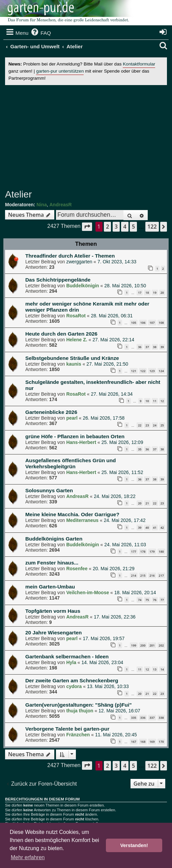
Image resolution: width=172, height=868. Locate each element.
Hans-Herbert (81, 442)
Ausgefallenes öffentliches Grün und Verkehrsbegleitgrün (71, 463)
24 (155, 425)
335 (134, 718)
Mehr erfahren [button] (28, 857)
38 (155, 347)
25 (162, 425)
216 (152, 575)
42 (162, 528)
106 (143, 323)
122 (143, 371)
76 (155, 600)
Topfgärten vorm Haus (53, 611)
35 (140, 449)
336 (143, 718)
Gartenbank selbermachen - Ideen (67, 656)
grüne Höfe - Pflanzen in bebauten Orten (75, 436)
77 (162, 600)
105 (134, 323)
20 (162, 293)
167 (134, 742)
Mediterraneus (82, 520)
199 (134, 645)
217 (161, 575)
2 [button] (107, 227)
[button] (87, 227)
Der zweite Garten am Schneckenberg (72, 680)
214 (134, 575)
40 (147, 528)
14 (162, 669)
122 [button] (152, 227)
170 (161, 742)
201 (152, 645)
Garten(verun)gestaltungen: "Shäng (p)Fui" (79, 705)
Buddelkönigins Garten (54, 539)
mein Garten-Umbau (50, 587)
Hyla (71, 662)
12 (162, 401)
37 (147, 347)
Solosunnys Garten (49, 490)
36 (140, 347)
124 (161, 371)
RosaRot (76, 316)
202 (161, 645)
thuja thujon (80, 711)
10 (147, 401)
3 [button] (116, 227)
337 (152, 718)
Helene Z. (77, 340)
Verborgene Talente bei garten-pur (67, 729)
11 (155, 401)
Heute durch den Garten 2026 (61, 334)
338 (161, 718)
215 (143, 575)
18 (147, 293)
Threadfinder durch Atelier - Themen (70, 256)
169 (152, 742)
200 (143, 645)
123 (152, 371)
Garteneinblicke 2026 (51, 412)
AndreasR (60, 205)
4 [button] (125, 227)
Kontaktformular (139, 64)
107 (152, 323)
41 (155, 528)
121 (134, 371)
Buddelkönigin (82, 286)
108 (161, 323)
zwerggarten (79, 262)
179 (152, 551)
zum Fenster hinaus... (52, 563)
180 (161, 551)
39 (162, 347)
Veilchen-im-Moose (88, 593)
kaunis (74, 364)
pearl (72, 418)
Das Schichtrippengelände (58, 280)
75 (147, 600)
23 (147, 425)
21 (147, 503)
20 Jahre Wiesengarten (54, 633)
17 (140, 293)
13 (155, 669)
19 (155, 293)
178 (143, 551)
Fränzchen (78, 735)
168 (143, 742)
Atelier (18, 194)
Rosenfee (77, 569)
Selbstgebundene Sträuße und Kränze (72, 358)
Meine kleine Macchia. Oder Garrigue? (72, 514)
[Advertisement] (89, 137)
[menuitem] (40, 33)
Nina (41, 205)
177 (134, 551)
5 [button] (133, 227)
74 (140, 600)
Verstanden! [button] (134, 845)
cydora (74, 686)
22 (140, 425)
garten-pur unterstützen (60, 71)
